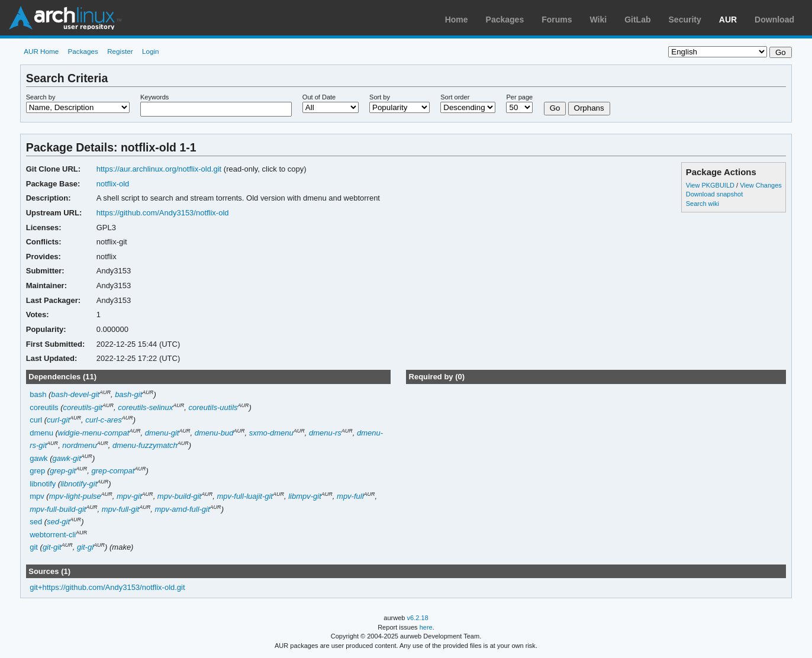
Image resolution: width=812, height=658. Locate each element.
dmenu (41, 433)
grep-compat (113, 471)
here (426, 627)
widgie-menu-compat (94, 433)
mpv (37, 496)
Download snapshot (714, 194)
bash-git (128, 394)
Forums (557, 20)
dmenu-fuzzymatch (145, 445)
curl (36, 420)
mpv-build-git (179, 496)
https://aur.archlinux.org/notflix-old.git (159, 169)
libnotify (43, 484)
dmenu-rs (325, 433)
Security (685, 20)
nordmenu (79, 445)
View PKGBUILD (711, 185)
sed (36, 522)
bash (38, 394)
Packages (505, 20)
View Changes (761, 185)
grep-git (63, 471)
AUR (728, 20)
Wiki (599, 20)
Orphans (589, 108)
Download (774, 20)
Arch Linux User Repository (65, 18)
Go (555, 108)
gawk (38, 458)
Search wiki (703, 204)
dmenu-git (162, 433)
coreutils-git (83, 407)
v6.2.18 (418, 618)
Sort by (380, 97)
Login (151, 51)
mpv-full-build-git (58, 509)
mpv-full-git (121, 509)
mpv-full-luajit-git (245, 496)
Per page (519, 97)
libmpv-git (305, 496)
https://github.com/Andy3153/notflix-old (163, 213)
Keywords (154, 97)
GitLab (637, 20)
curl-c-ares (103, 420)
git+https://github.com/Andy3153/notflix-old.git (107, 587)
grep (37, 471)
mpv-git (129, 496)
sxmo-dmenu (271, 433)
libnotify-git (79, 484)
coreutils (44, 407)
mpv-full (350, 496)
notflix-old (113, 184)
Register (120, 51)
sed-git (58, 522)
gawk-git (66, 458)
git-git (52, 547)
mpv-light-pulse (75, 496)
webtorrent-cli (53, 535)
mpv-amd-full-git (183, 509)
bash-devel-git (75, 394)
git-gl (85, 547)
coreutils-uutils (213, 407)
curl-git (58, 420)
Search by (41, 97)
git (34, 547)
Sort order (455, 97)
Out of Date (319, 97)
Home (457, 20)
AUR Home (41, 51)
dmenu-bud (214, 433)
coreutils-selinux (145, 407)
